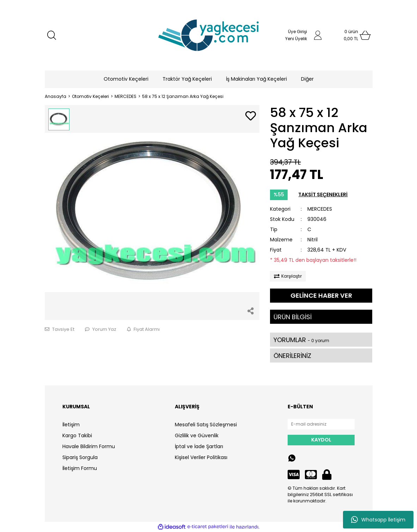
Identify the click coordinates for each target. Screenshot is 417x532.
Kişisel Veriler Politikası (201, 457)
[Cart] (351, 35)
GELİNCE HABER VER (321, 295)
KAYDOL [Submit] (321, 440)
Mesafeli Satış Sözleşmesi (206, 425)
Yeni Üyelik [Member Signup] (296, 39)
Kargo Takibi (77, 435)
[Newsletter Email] (321, 424)
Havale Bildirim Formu (89, 446)
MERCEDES (320, 209)
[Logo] (209, 35)
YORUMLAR (301, 340)
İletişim (71, 425)
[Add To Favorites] (251, 116)
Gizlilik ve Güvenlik (197, 435)
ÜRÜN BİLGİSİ (293, 317)
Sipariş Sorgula (80, 457)
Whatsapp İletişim (378, 520)
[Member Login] (318, 35)
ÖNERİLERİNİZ (292, 356)
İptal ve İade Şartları (199, 446)
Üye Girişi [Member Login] (298, 32)
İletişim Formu (80, 468)
